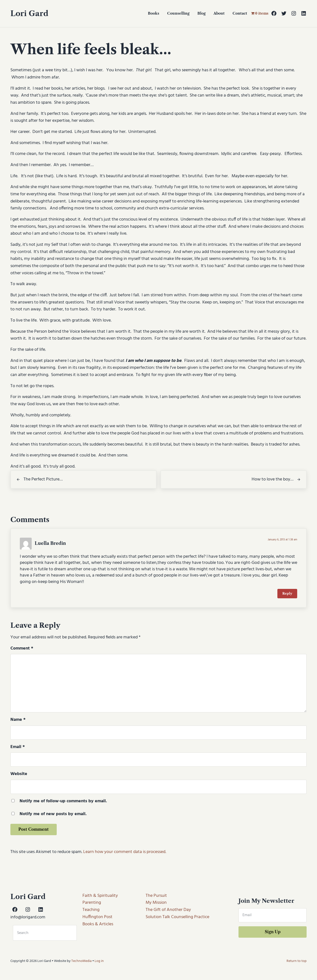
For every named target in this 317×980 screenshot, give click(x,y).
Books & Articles (98, 924)
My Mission (156, 903)
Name (18, 720)
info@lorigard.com (28, 917)
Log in (99, 961)
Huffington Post (97, 917)
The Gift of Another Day (168, 910)
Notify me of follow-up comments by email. (63, 802)
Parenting (92, 903)
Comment (22, 649)
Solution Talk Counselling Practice (177, 917)
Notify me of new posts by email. (53, 815)
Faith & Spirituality (100, 896)
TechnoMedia (81, 961)
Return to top (297, 961)
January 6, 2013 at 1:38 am (282, 540)
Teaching (91, 910)
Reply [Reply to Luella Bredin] (287, 594)
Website (19, 775)
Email (18, 748)
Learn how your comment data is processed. (125, 853)
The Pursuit (156, 896)
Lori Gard (29, 13)
